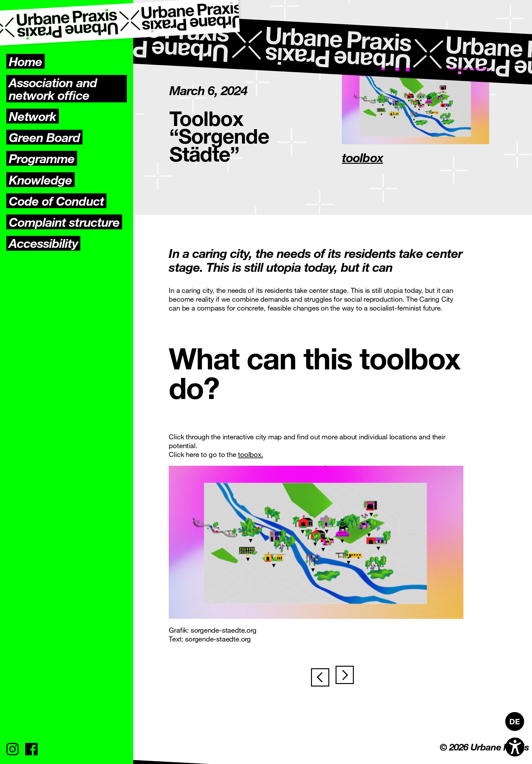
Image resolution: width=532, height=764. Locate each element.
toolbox (362, 157)
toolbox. (250, 454)
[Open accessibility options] (515, 747)
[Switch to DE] (515, 721)
